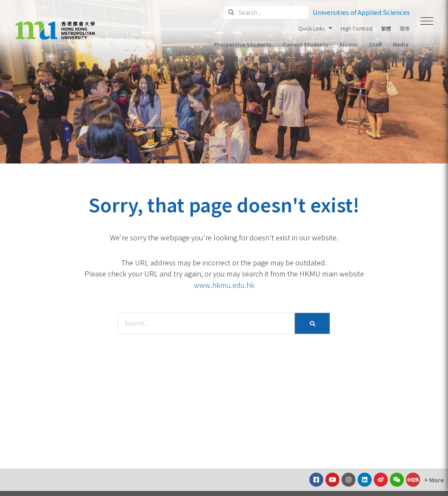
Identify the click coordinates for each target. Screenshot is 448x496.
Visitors (398, 60)
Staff (375, 44)
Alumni (349, 44)
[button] (427, 21)
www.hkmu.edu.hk (224, 285)
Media (401, 44)
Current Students (305, 44)
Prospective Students (242, 44)
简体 (405, 28)
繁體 (386, 28)
